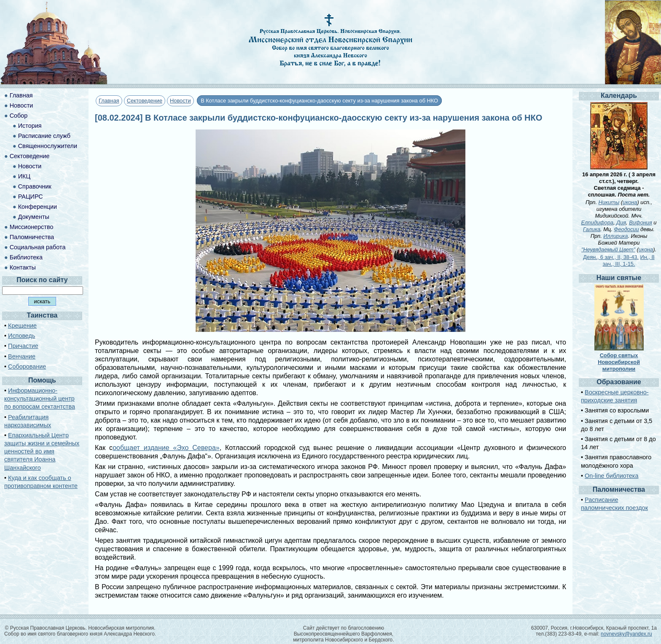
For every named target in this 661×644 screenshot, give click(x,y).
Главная (109, 101)
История (30, 126)
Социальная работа (38, 247)
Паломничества (32, 237)
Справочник (35, 186)
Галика (592, 229)
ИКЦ (24, 176)
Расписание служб (44, 136)
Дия (621, 222)
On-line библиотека (611, 476)
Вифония (641, 222)
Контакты (23, 267)
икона (630, 202)
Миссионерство (32, 227)
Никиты (609, 202)
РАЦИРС (31, 197)
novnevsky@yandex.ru (626, 634)
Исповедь (21, 336)
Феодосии (626, 229)
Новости (180, 101)
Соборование (27, 366)
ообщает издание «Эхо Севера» (166, 448)
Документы (34, 217)
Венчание (22, 356)
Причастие (23, 346)
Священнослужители (48, 146)
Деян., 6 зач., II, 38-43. (611, 257)
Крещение (22, 326)
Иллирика (615, 236)
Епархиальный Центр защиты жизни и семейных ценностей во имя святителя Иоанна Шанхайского (42, 451)
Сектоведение (145, 101)
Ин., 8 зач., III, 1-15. (629, 260)
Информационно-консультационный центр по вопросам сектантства (40, 399)
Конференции (38, 207)
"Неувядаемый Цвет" (608, 249)
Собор (19, 116)
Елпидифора (597, 222)
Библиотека (26, 257)
